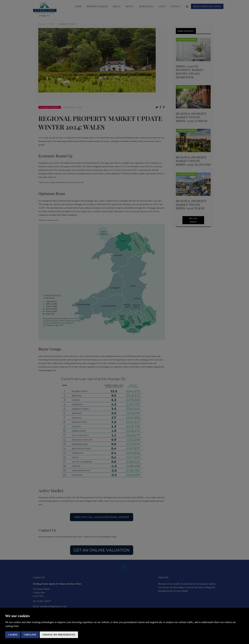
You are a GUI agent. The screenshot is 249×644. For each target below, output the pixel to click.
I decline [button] (30, 635)
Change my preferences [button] (59, 635)
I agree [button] (13, 635)
